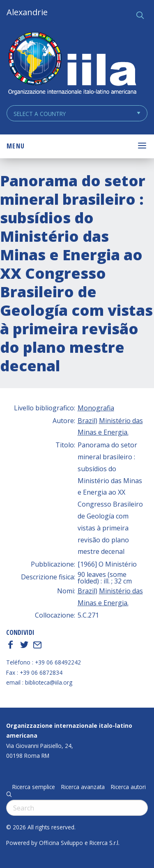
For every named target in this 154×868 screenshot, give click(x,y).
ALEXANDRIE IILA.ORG (72, 64)
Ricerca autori (128, 787)
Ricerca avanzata (83, 787)
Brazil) (87, 421)
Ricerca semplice (34, 787)
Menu (16, 146)
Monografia (96, 408)
